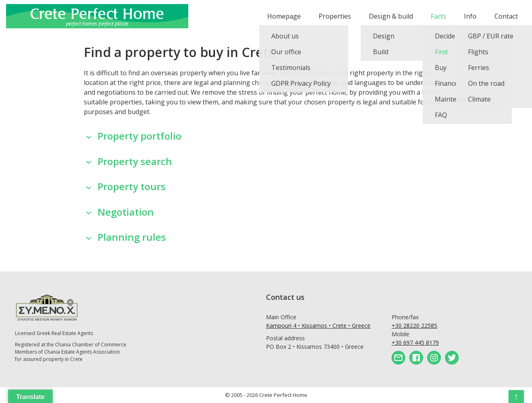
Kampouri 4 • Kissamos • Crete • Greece (318, 326)
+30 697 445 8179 (415, 343)
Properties (335, 16)
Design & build (391, 16)
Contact (506, 16)
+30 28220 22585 (414, 326)
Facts (438, 16)
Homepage (284, 16)
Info (470, 16)
